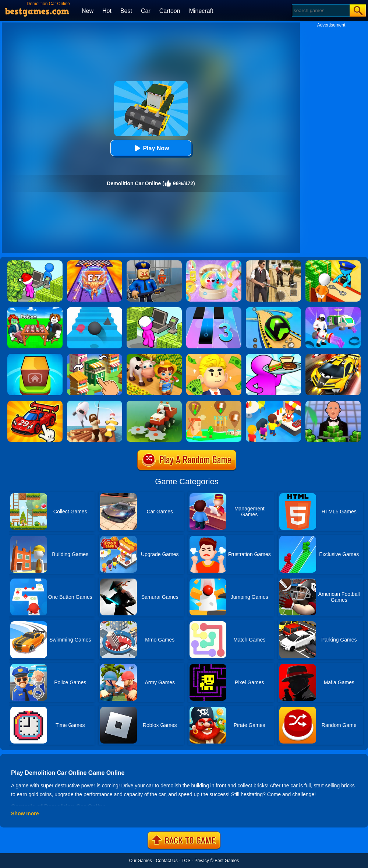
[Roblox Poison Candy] (35, 310)
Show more (25, 813)
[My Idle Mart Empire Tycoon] (35, 263)
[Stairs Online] (95, 310)
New (88, 11)
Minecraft (201, 11)
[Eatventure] (273, 403)
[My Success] (214, 356)
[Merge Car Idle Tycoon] (35, 403)
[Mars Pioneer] (333, 310)
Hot (107, 11)
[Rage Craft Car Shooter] (333, 356)
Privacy (201, 861)
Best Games (227, 861)
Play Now (151, 148)
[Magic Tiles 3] (214, 310)
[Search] (320, 10)
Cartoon (170, 11)
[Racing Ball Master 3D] (273, 310)
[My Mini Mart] (154, 310)
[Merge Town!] (35, 356)
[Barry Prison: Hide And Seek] (154, 263)
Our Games (141, 861)
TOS (186, 861)
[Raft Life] (95, 403)
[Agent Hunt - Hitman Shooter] (273, 263)
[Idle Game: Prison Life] (333, 263)
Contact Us (167, 861)
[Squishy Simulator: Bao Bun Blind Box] (214, 263)
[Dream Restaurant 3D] (273, 356)
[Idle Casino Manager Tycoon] (333, 403)
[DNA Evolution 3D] (95, 263)
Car (146, 11)
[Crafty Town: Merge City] (95, 356)
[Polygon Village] (214, 403)
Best (126, 11)
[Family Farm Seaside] (154, 356)
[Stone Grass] (154, 403)
